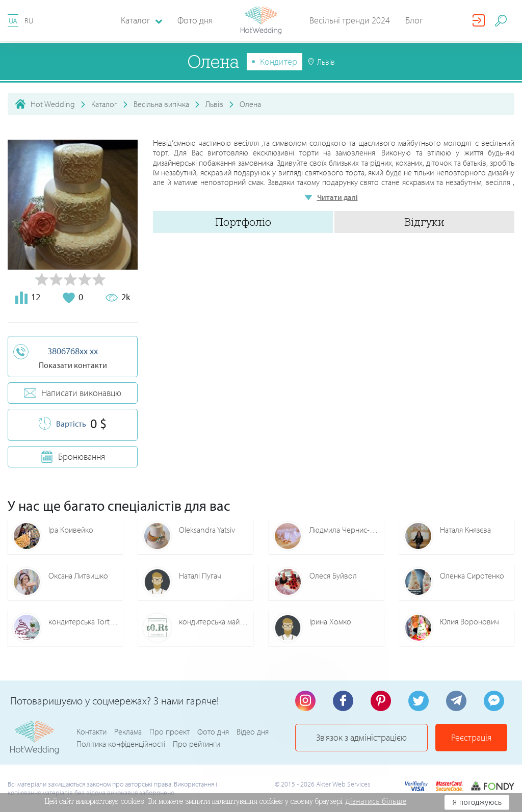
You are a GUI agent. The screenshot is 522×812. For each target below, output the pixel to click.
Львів (214, 104)
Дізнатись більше (376, 801)
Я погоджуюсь (477, 802)
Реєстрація (471, 737)
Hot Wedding (53, 104)
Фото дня (195, 20)
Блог (414, 20)
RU (29, 21)
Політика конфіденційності (121, 744)
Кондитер (279, 61)
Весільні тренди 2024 (350, 20)
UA (13, 21)
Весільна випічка (161, 104)
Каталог (104, 104)
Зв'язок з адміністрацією (361, 737)
